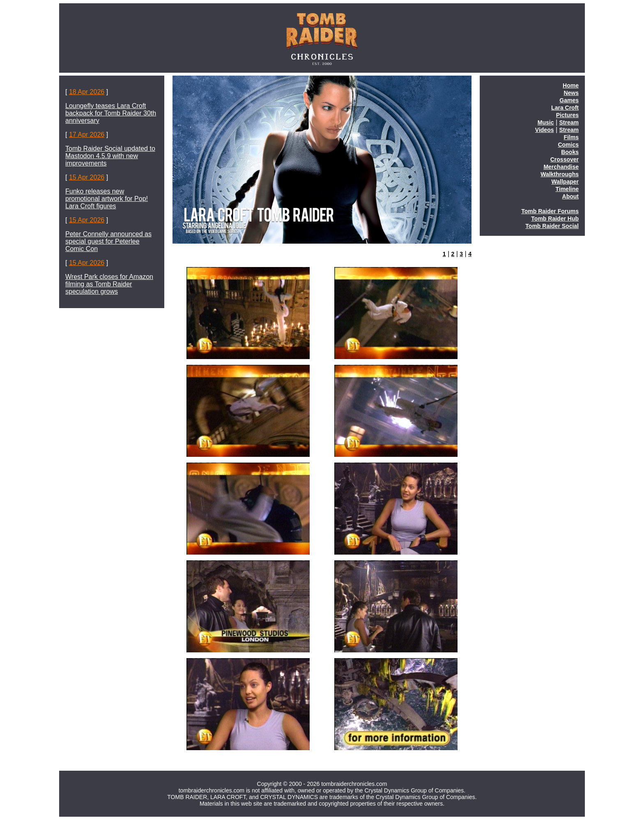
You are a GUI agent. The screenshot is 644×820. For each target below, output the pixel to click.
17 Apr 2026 (87, 135)
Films (571, 137)
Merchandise (561, 167)
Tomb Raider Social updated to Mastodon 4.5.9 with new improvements (110, 156)
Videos (545, 130)
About (570, 196)
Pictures (567, 115)
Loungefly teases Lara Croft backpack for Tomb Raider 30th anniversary (111, 113)
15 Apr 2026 (87, 177)
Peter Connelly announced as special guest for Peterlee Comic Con (108, 241)
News (571, 93)
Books (570, 152)
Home (571, 85)
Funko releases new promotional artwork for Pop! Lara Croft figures (107, 199)
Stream (569, 122)
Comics (568, 145)
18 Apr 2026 (87, 92)
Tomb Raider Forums (550, 211)
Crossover (565, 159)
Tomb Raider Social (552, 226)
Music (546, 122)
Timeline (567, 189)
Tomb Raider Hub (555, 219)
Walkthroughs (560, 174)
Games (569, 100)
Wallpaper (565, 182)
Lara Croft (565, 108)
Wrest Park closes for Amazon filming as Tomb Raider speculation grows (109, 284)
